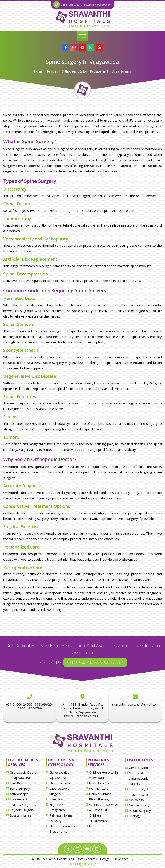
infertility (56, 799)
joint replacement (23, 783)
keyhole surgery (22, 810)
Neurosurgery (139, 805)
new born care (100, 783)
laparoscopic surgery (59, 791)
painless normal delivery (61, 818)
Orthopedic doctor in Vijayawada (24, 775)
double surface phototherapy (100, 796)
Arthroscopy (19, 794)
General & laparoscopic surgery (138, 778)
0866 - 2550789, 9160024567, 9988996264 (86, 5)
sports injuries (21, 815)
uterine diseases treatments (62, 829)
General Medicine (141, 768)
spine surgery (122, 71)
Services (52, 71)
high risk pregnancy (57, 807)
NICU (93, 826)
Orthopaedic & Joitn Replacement (85, 71)
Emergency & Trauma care (139, 792)
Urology (135, 816)
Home (38, 71)
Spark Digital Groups (82, 864)
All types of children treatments (98, 815)
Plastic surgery (140, 811)
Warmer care (99, 788)
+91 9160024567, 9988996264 (95, 662)
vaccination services (104, 804)
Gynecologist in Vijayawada (61, 775)
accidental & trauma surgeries (23, 802)
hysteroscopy (60, 783)
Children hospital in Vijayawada (103, 775)
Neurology (136, 800)
